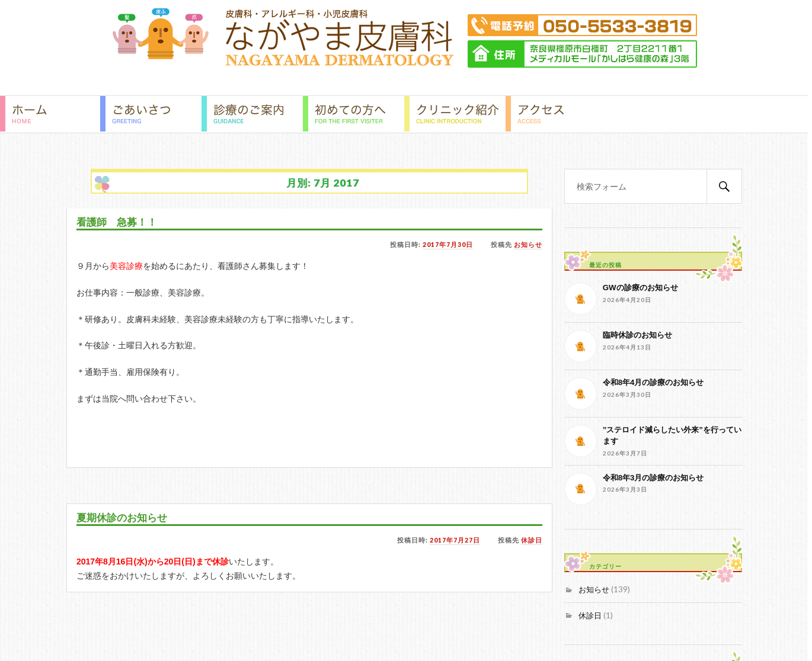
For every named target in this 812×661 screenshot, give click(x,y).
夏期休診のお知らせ (122, 518)
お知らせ (528, 245)
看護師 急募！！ (117, 222)
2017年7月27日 (455, 540)
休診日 (532, 540)
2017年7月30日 (448, 245)
